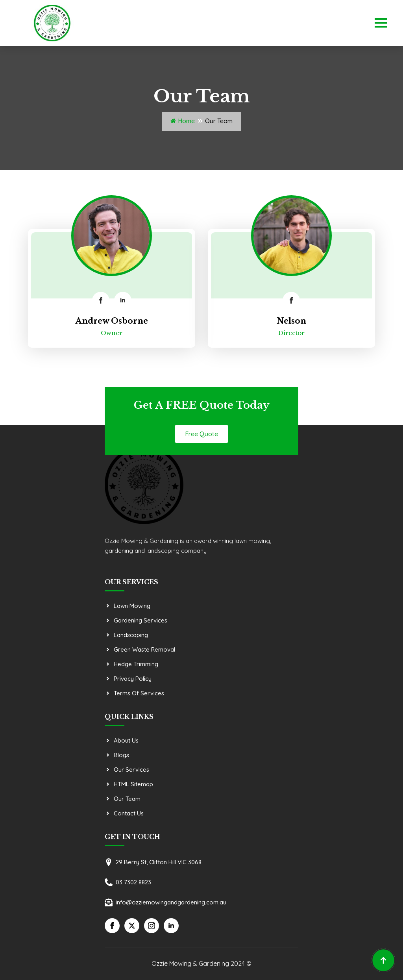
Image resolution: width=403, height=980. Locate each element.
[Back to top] (383, 960)
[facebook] (101, 300)
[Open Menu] (381, 23)
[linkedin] (123, 300)
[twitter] (132, 926)
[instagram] (152, 926)
